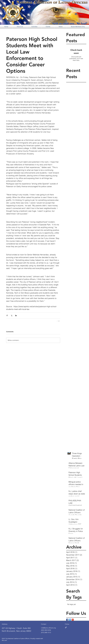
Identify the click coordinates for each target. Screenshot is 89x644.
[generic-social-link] (66, 627)
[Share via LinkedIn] (16, 315)
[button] (20, 27)
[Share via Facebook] (7, 315)
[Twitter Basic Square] (70, 620)
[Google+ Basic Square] (73, 620)
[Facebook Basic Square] (67, 620)
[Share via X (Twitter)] (11, 315)
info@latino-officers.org (48, 628)
